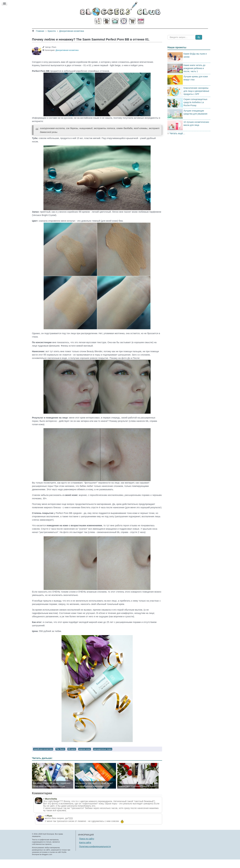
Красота (80, 30)
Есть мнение (172, 30)
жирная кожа (85, 758)
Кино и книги (112, 30)
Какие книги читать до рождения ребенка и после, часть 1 (194, 77)
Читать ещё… (177, 142)
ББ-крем (72, 758)
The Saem (60, 758)
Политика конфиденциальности (95, 855)
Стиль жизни (152, 30)
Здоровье (95, 30)
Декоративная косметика (67, 59)
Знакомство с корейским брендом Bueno (137, 795)
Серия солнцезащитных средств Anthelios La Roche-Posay (195, 111)
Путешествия (132, 30)
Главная (65, 30)
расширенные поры (103, 758)
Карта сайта (85, 851)
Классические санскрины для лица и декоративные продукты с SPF (196, 99)
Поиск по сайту (87, 847)
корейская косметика (43, 758)
